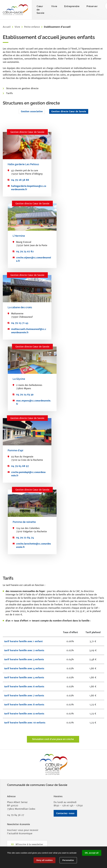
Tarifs (9, 93)
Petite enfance (32, 27)
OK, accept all (92, 853)
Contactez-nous (65, 813)
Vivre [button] (54, 6)
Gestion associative (32, 111)
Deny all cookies (44, 860)
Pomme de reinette (24, 522)
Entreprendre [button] (72, 6)
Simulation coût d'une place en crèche (53, 739)
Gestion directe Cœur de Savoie (69, 111)
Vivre (17, 27)
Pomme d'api (15, 450)
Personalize (68, 860)
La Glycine (19, 379)
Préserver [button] (92, 6)
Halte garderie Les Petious (23, 164)
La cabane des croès (20, 307)
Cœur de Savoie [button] (40, 10)
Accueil (7, 27)
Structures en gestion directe (22, 88)
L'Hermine (19, 236)
